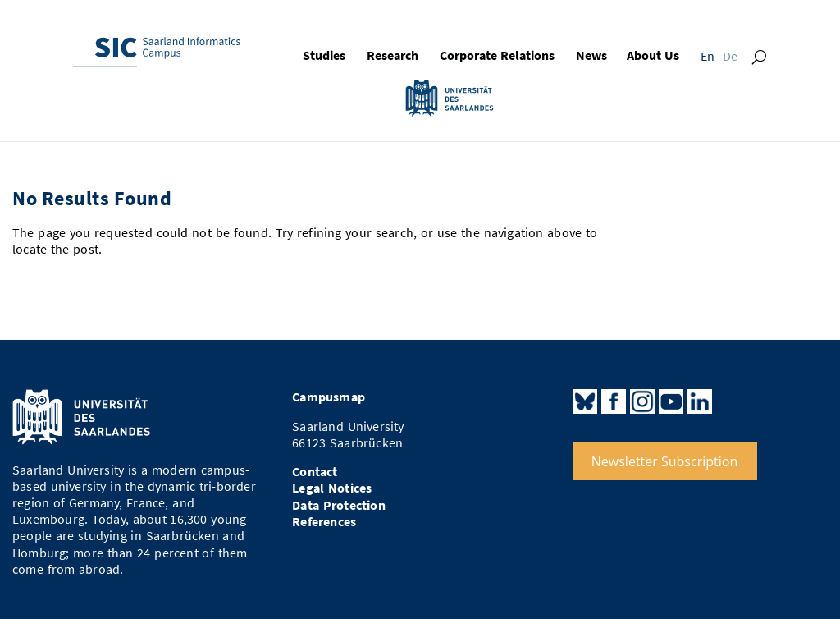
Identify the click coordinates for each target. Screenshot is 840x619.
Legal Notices (332, 488)
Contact (315, 472)
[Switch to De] (733, 59)
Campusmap (329, 397)
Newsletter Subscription (664, 461)
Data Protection (339, 505)
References (324, 522)
